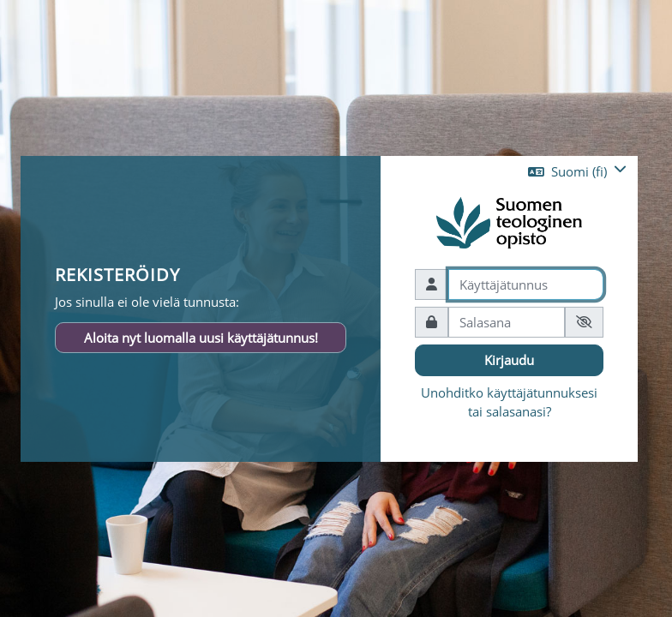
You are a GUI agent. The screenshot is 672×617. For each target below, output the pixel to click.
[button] (577, 171)
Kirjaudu (509, 360)
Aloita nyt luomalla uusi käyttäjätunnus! (201, 337)
